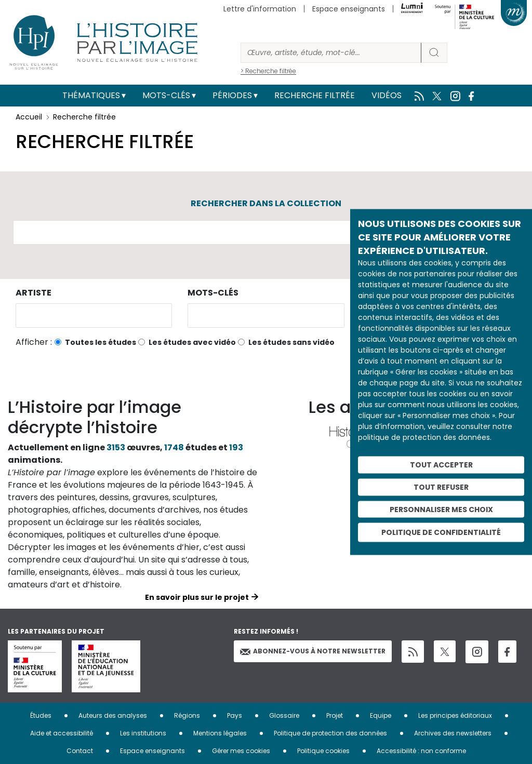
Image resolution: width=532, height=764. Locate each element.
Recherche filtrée (315, 95)
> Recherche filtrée (268, 71)
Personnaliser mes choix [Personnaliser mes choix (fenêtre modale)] (441, 509)
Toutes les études (101, 342)
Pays (235, 715)
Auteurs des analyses (113, 715)
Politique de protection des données (330, 733)
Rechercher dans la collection (266, 203)
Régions (187, 715)
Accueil (29, 117)
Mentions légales (220, 733)
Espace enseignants (349, 9)
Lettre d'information (260, 9)
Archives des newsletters (453, 733)
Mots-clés (166, 95)
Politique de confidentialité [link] (441, 532)
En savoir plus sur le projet (197, 597)
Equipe (381, 715)
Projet (335, 715)
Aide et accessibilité (62, 733)
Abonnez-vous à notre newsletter (313, 651)
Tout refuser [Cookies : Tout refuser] (441, 487)
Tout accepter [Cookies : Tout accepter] (441, 465)
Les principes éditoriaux (455, 715)
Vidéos (387, 95)
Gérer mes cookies (241, 751)
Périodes (232, 95)
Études (41, 715)
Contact (80, 751)
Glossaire (284, 715)
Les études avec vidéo (192, 342)
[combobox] (94, 316)
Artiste (34, 293)
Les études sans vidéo (291, 342)
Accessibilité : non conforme (421, 751)
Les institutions (143, 733)
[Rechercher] (331, 53)
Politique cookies (323, 751)
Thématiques (91, 95)
